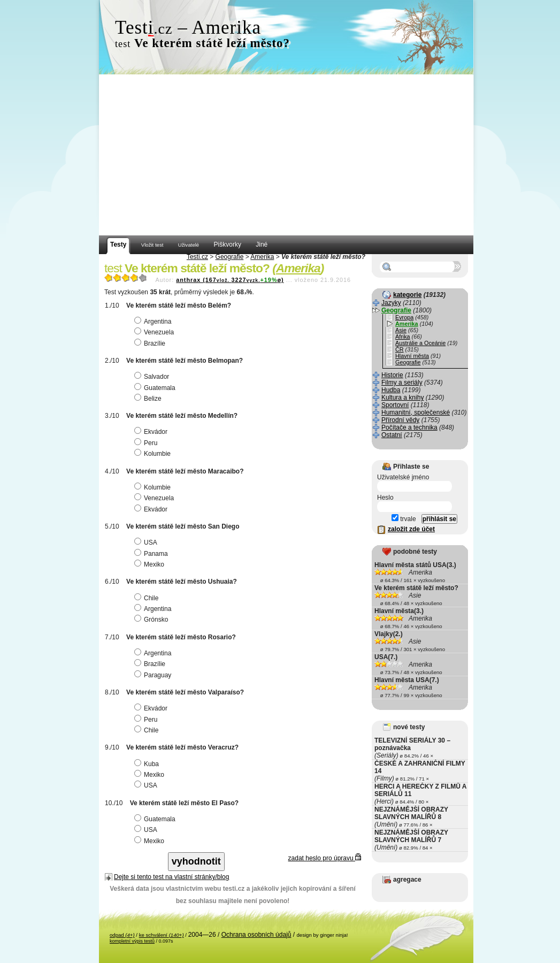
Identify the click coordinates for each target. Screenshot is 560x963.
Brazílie (151, 343)
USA (147, 542)
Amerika (262, 257)
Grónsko (152, 620)
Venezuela (155, 332)
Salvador (153, 377)
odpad (122, 935)
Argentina (154, 322)
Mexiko (151, 564)
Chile (148, 598)
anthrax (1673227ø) (230, 280)
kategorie (407, 295)
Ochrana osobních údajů (256, 935)
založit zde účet (411, 529)
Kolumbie (154, 454)
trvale (404, 519)
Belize (149, 399)
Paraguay (154, 675)
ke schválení (162, 935)
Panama (152, 554)
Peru (147, 443)
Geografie (230, 257)
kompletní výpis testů (132, 941)
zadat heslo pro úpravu (325, 858)
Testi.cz (197, 257)
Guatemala (156, 388)
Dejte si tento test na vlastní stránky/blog (171, 877)
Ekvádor (152, 432)
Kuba (148, 764)
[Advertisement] (286, 155)
